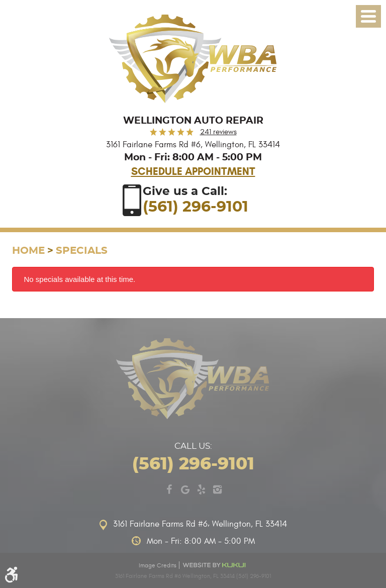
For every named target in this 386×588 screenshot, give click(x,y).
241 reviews (218, 132)
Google (185, 489)
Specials (82, 251)
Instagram (217, 489)
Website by (215, 565)
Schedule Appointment (193, 171)
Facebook (169, 489)
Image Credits (158, 565)
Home (28, 251)
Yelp (201, 489)
